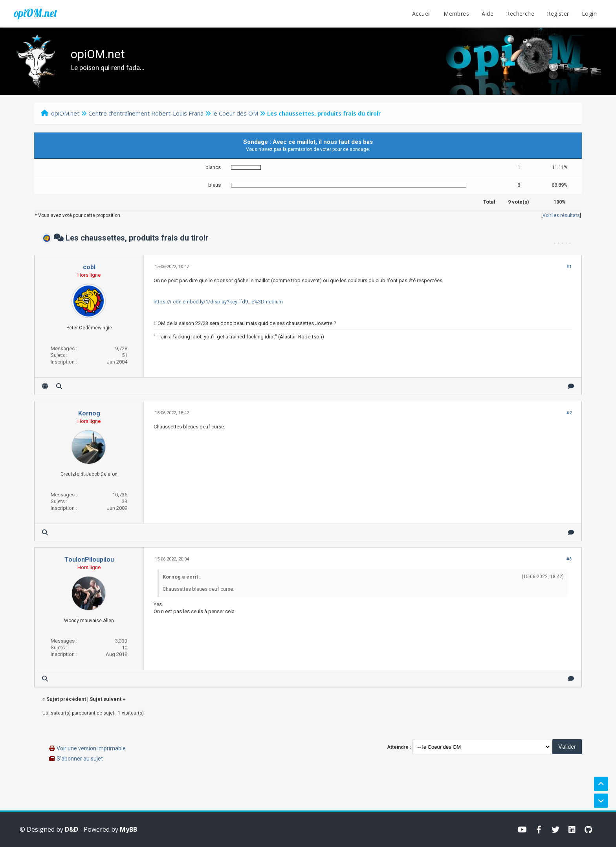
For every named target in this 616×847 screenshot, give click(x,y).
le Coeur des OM (235, 113)
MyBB (128, 829)
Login (589, 14)
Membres (456, 14)
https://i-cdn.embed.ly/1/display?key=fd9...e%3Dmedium (218, 302)
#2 (569, 413)
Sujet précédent (66, 699)
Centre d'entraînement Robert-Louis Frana (146, 113)
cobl (89, 267)
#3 (569, 559)
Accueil (422, 14)
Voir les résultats (561, 215)
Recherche (520, 14)
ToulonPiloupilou (89, 559)
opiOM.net (35, 13)
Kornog (89, 413)
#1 (569, 267)
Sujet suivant (105, 699)
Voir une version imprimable (91, 748)
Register (558, 14)
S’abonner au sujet (80, 759)
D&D (71, 829)
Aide (488, 14)
